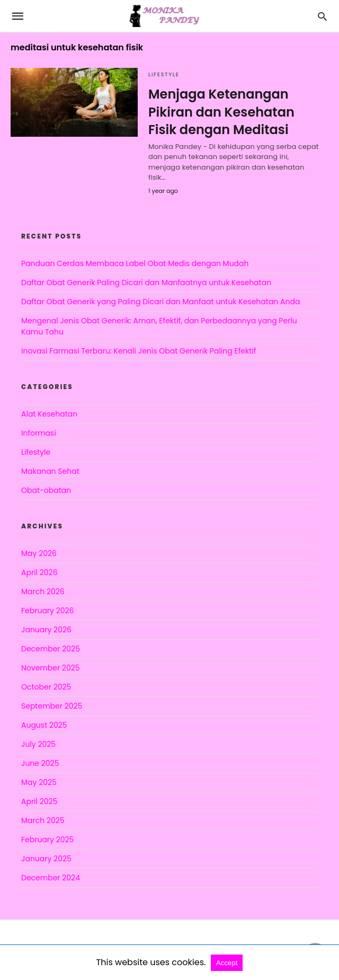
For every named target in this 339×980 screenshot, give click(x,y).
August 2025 (44, 725)
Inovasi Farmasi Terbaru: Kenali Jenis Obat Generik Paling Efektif (139, 351)
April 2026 (39, 572)
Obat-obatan (46, 490)
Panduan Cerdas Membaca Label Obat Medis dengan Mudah (135, 263)
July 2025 (38, 744)
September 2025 (52, 706)
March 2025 (43, 820)
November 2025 (51, 668)
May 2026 (39, 553)
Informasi (39, 433)
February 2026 (47, 611)
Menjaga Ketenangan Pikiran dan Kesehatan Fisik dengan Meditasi (221, 112)
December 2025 (51, 649)
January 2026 (46, 630)
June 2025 (40, 763)
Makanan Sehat (50, 471)
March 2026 (43, 591)
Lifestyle (164, 74)
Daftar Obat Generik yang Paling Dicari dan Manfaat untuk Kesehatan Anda (160, 302)
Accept (227, 963)
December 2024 (51, 878)
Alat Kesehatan (49, 414)
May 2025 (39, 782)
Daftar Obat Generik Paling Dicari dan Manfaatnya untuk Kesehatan (146, 282)
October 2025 (46, 687)
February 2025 (47, 840)
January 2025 (46, 859)
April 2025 (39, 801)
